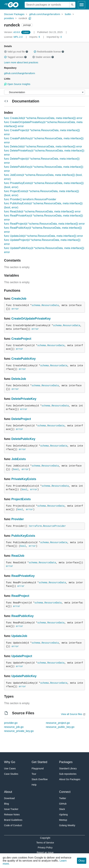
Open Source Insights (17, 84)
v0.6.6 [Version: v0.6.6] (12, 32)
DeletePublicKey (23, 439)
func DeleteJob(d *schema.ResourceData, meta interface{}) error (43, 147)
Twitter (63, 798)
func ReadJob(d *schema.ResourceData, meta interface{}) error (42, 211)
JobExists (19, 459)
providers (9, 18)
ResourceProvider (54, 526)
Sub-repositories (68, 774)
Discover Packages (14, 14)
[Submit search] (72, 5)
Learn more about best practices (21, 62)
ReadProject (20, 596)
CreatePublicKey (24, 359)
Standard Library (68, 768)
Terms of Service (45, 843)
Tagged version (15, 57)
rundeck (23, 18)
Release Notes (12, 815)
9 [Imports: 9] (35, 37)
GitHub (63, 804)
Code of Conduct (13, 825)
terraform (35, 526)
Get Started (39, 762)
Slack (62, 809)
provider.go (11, 723)
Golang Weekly (67, 825)
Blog (6, 804)
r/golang (63, 815)
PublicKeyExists (23, 536)
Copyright (45, 838)
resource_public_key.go (60, 727)
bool (16, 469)
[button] (5, 52)
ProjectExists (21, 499)
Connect (65, 792)
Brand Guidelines (13, 820)
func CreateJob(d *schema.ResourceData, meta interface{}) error (43, 118)
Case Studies (11, 774)
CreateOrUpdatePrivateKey (31, 319)
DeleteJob (19, 379)
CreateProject (21, 339)
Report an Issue (45, 852)
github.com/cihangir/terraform (45, 14)
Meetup (63, 820)
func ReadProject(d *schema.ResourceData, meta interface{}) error (44, 224)
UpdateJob (19, 636)
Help (34, 785)
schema (36, 305)
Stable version (43, 57)
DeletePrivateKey (24, 399)
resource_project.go (58, 723)
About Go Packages (70, 779)
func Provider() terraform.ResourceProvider (30, 199)
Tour (34, 774)
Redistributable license (49, 52)
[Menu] (44, 92)
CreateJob (19, 299)
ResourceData (50, 305)
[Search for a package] (47, 5)
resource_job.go (14, 727)
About (8, 792)
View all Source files (72, 714)
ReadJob (18, 556)
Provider (18, 519)
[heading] (14, 5)
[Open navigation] (82, 5)
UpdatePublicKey (24, 676)
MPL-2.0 (18, 37)
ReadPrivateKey (23, 576)
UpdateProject (22, 656)
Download (9, 798)
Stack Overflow (40, 779)
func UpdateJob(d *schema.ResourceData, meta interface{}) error (43, 236)
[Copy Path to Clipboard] (30, 18)
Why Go (10, 762)
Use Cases (10, 768)
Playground (38, 768)
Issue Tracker (11, 809)
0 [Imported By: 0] (54, 37)
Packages (66, 762)
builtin (68, 14)
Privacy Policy (45, 848)
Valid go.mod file (16, 52)
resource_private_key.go (19, 731)
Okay (82, 861)
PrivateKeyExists (24, 479)
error (15, 309)
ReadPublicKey (23, 616)
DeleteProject (21, 419)
